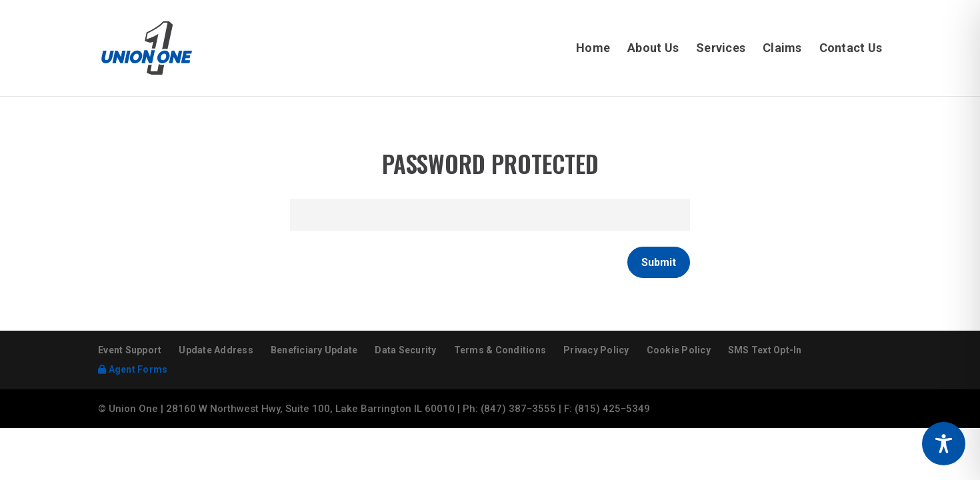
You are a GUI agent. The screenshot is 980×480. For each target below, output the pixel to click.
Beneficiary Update (314, 350)
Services (721, 49)
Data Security (405, 350)
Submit (659, 262)
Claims (782, 49)
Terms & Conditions (500, 350)
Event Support (130, 350)
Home (593, 49)
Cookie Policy (679, 350)
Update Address (216, 350)
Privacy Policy (596, 350)
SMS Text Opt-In (765, 350)
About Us (653, 49)
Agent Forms (133, 369)
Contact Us (851, 49)
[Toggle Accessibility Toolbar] (944, 444)
